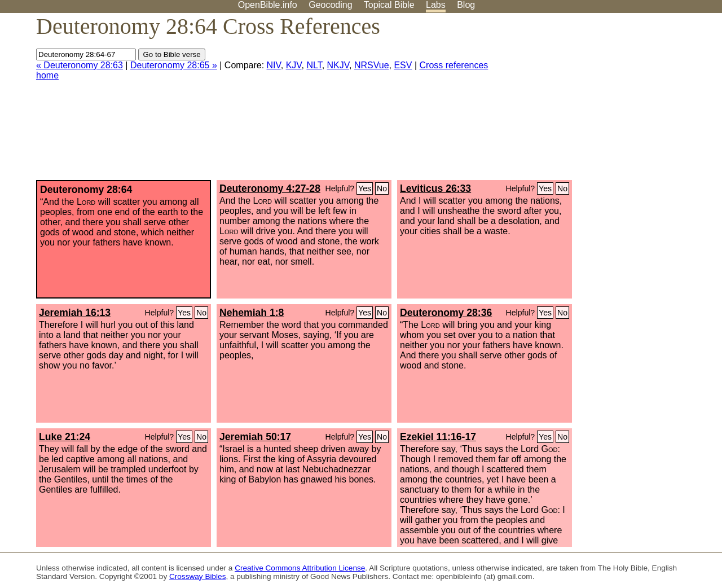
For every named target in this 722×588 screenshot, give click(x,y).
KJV (294, 65)
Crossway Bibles (197, 576)
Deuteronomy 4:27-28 (270, 188)
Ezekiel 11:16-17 (438, 437)
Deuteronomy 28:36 (446, 313)
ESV (403, 65)
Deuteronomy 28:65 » (174, 65)
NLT (314, 65)
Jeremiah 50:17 (255, 437)
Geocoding (330, 5)
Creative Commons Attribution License (300, 568)
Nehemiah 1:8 (252, 313)
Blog (466, 5)
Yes (365, 188)
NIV (274, 65)
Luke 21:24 (65, 437)
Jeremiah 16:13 (75, 313)
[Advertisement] (608, 101)
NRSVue (372, 65)
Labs (436, 5)
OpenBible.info (268, 5)
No (382, 188)
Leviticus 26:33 (435, 188)
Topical (389, 5)
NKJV (338, 65)
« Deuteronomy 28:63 (80, 65)
